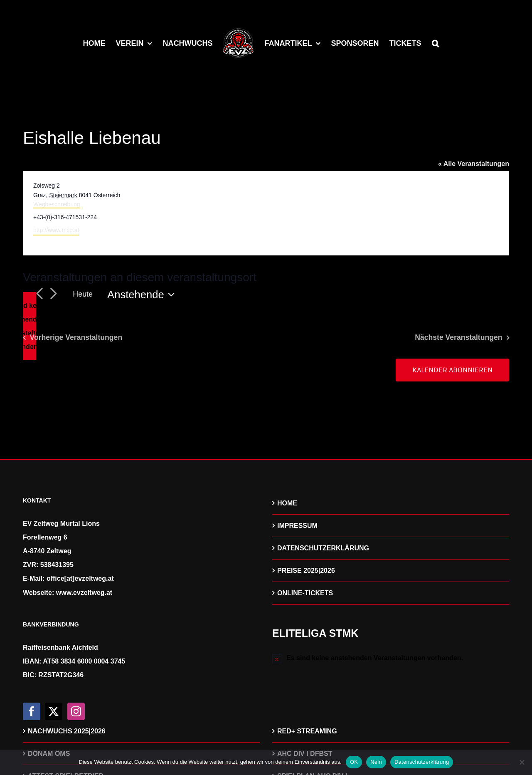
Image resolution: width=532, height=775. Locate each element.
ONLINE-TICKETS (305, 593)
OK (354, 762)
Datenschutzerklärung (422, 762)
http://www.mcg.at (56, 230)
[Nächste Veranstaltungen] (53, 294)
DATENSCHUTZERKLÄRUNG (323, 548)
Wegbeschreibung (57, 204)
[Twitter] (54, 711)
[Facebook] (32, 711)
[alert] (30, 326)
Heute (83, 294)
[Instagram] (76, 711)
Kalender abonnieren (452, 370)
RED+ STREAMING (307, 731)
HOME (287, 503)
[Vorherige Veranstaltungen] (39, 294)
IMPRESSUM (297, 526)
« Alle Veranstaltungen (474, 164)
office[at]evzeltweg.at (80, 578)
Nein (376, 762)
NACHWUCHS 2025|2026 (67, 731)
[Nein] (522, 762)
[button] (435, 42)
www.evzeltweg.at (84, 593)
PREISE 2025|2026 (306, 571)
